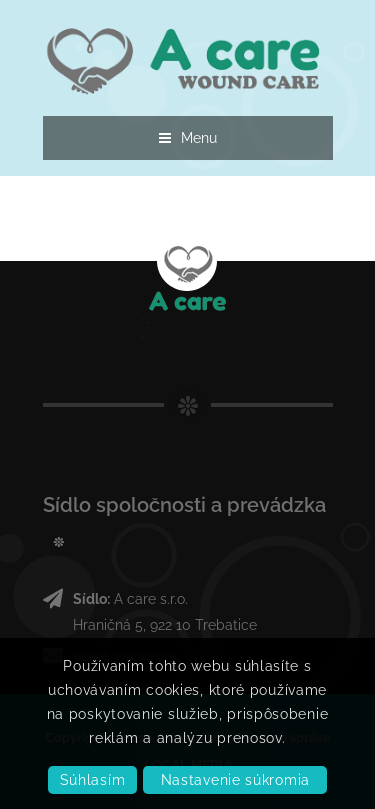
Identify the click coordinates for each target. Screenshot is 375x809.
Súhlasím (93, 780)
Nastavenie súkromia (235, 780)
